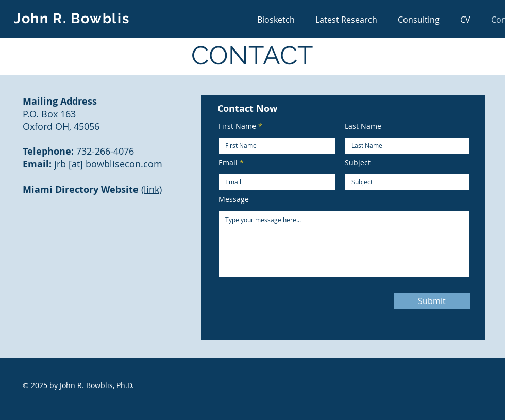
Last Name (363, 126)
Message (234, 199)
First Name (237, 126)
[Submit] (432, 301)
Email (228, 163)
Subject (358, 163)
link (151, 189)
